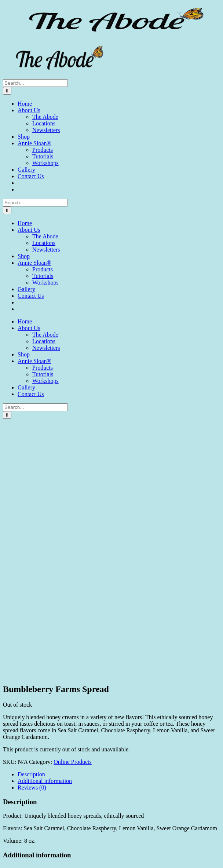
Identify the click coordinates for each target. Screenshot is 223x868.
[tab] (119, 774)
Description (31, 774)
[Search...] (35, 83)
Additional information (45, 781)
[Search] (7, 91)
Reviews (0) (32, 788)
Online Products (73, 762)
